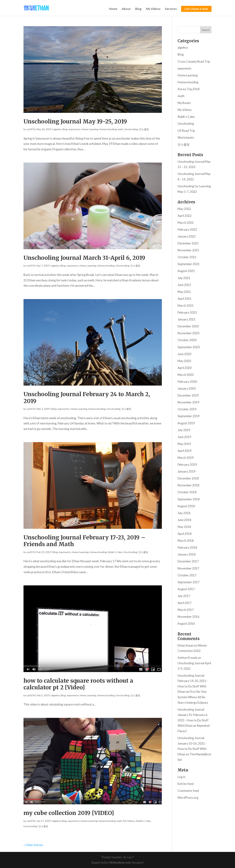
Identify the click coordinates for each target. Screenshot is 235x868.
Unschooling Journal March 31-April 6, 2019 (84, 258)
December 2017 (188, 561)
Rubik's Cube (115, 552)
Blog (138, 9)
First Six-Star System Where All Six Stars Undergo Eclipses (193, 697)
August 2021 (186, 271)
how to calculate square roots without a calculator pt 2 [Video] (78, 684)
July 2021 (184, 278)
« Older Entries (33, 845)
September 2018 (189, 499)
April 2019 (185, 451)
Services (171, 9)
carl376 (31, 129)
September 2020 (189, 347)
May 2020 (184, 361)
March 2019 (186, 458)
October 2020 (187, 340)
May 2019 (184, 444)
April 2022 (185, 216)
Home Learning (90, 129)
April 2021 (185, 299)
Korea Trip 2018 (189, 89)
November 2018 (188, 485)
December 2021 (188, 243)
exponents (75, 129)
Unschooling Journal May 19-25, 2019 (75, 121)
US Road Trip (186, 131)
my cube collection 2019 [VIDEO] (69, 813)
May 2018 (184, 527)
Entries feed (186, 784)
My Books (184, 103)
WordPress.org (188, 798)
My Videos (153, 9)
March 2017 (186, 610)
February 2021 (187, 312)
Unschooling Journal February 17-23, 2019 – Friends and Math (84, 541)
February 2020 (187, 382)
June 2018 (184, 520)
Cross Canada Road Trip (194, 61)
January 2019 (187, 471)
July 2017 (184, 596)
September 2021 (189, 264)
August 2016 (186, 623)
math (120, 129)
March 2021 (186, 306)
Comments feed (188, 791)
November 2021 (188, 250)
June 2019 (184, 437)
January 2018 (187, 554)
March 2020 (186, 375)
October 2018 (187, 492)
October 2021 (187, 257)
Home (113, 9)
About (126, 9)
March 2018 (186, 541)
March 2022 (186, 223)
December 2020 (188, 326)
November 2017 (188, 568)
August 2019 (186, 423)
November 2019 (188, 402)
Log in (181, 777)
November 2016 (188, 617)
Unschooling (131, 129)
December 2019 (188, 395)
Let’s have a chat (196, 9)
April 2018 (185, 534)
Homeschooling (108, 129)
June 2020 (184, 354)
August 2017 (186, 589)
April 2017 (185, 603)
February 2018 (187, 547)
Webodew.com (120, 862)
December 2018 (188, 478)
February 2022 (187, 229)
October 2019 (187, 409)
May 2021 (184, 292)
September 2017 (189, 582)
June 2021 (184, 285)
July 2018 (184, 513)
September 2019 (189, 416)
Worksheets (186, 138)
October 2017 (187, 575)
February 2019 (187, 465)
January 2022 (187, 236)
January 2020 (187, 388)
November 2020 (188, 333)
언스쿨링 (144, 129)
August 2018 (186, 506)
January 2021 (187, 319)
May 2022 (184, 209)
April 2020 (185, 368)
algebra (57, 129)
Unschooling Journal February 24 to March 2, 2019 (87, 398)
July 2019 (184, 430)
